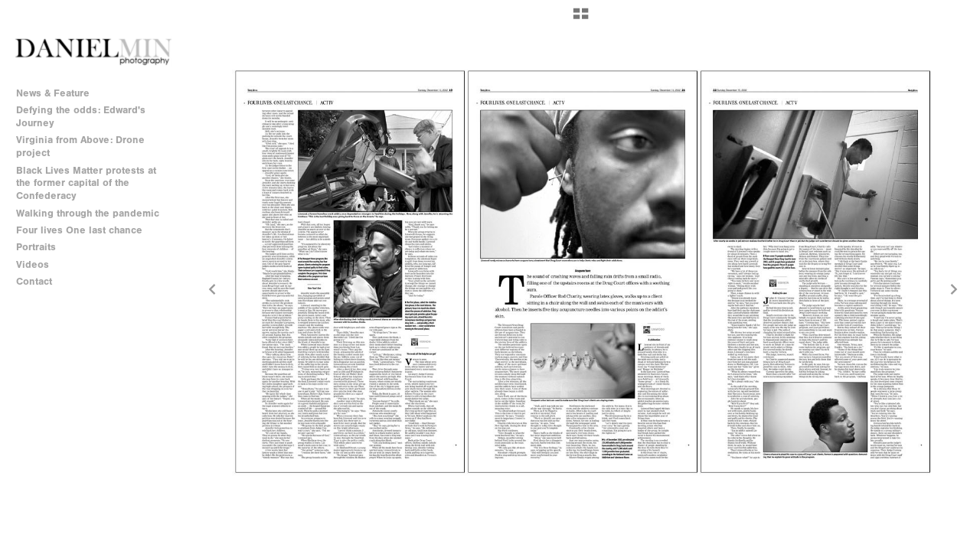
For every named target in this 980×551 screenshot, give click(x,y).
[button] (581, 19)
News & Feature (53, 93)
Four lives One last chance (79, 230)
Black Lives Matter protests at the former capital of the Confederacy (86, 183)
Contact (34, 281)
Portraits (36, 247)
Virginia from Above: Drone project (80, 146)
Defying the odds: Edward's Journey (81, 116)
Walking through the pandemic (88, 213)
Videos (33, 264)
